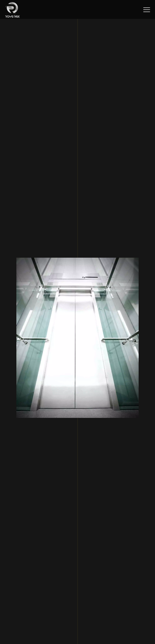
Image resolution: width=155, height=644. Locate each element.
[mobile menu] (147, 9)
